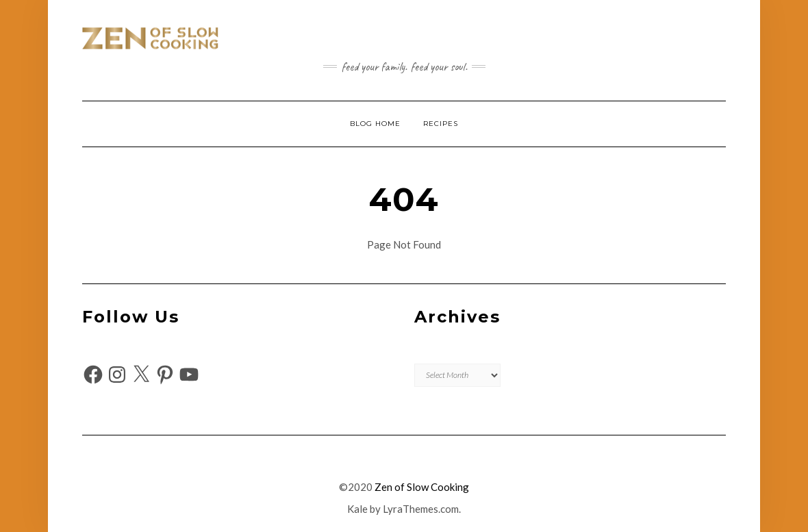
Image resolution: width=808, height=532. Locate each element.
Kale (357, 509)
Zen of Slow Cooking (422, 487)
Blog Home (375, 124)
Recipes (441, 124)
